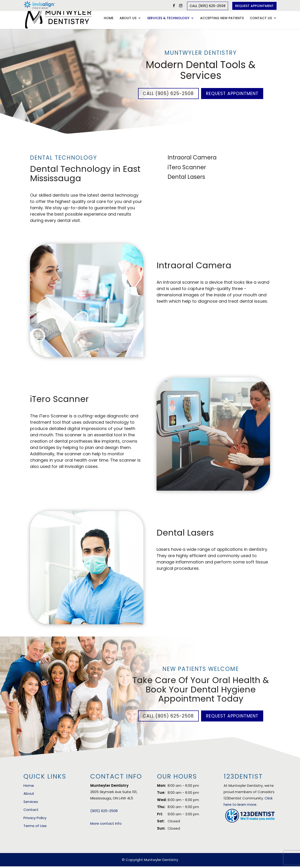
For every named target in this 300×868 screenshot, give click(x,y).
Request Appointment (254, 6)
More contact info (106, 825)
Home (109, 18)
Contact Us (261, 18)
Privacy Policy (35, 819)
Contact (31, 811)
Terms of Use (35, 827)
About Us (128, 18)
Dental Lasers (186, 178)
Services (31, 803)
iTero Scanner (187, 168)
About (29, 795)
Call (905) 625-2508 (208, 6)
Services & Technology (168, 18)
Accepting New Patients (222, 18)
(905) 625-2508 (104, 812)
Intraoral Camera (192, 158)
